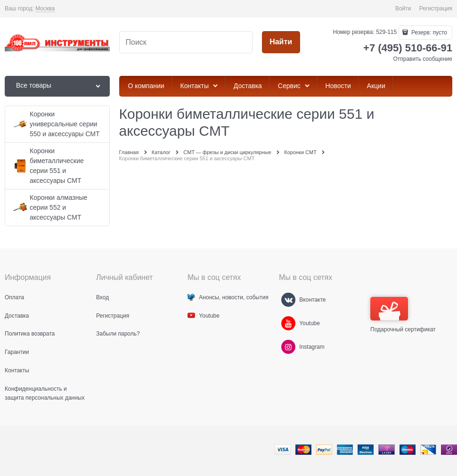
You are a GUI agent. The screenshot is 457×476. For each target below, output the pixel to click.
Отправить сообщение (423, 59)
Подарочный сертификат (403, 315)
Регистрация (436, 8)
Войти (403, 8)
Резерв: (428, 33)
